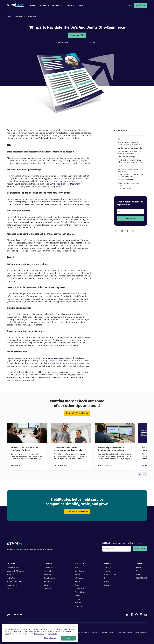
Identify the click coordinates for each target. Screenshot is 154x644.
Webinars (78, 603)
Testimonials (79, 589)
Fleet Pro (10, 589)
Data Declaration (110, 575)
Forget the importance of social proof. (129, 184)
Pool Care (47, 575)
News (106, 578)
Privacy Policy (53, 634)
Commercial (48, 567)
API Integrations (13, 567)
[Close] (75, 627)
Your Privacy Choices (107, 632)
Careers (107, 571)
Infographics (79, 578)
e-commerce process (56, 358)
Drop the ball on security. (127, 180)
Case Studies (79, 571)
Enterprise (47, 589)
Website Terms (39, 634)
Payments (11, 575)
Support (139, 567)
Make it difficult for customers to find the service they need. (131, 175)
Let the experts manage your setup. (131, 148)
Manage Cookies (50, 638)
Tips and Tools (80, 592)
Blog (76, 567)
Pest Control (48, 571)
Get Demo (140, 5)
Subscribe (131, 219)
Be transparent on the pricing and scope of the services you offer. (130, 152)
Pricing (107, 582)
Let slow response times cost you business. (130, 170)
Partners (107, 585)
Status (138, 575)
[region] (40, 633)
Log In (130, 5)
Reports (78, 585)
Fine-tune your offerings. (127, 157)
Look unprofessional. (126, 189)
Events (77, 599)
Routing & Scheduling (15, 582)
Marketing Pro (12, 585)
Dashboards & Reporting (16, 571)
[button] (131, 219)
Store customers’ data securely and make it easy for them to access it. (130, 143)
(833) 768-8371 (141, 578)
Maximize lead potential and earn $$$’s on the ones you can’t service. (131, 161)
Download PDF (77, 35)
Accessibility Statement (81, 632)
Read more (16, 466)
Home (9, 17)
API (137, 571)
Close (68, 638)
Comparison (79, 606)
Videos (77, 596)
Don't (120, 166)
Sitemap (94, 632)
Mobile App (11, 578)
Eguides (78, 575)
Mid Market (48, 585)
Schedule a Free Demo (77, 413)
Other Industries (49, 578)
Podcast (78, 582)
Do (119, 139)
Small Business (49, 582)
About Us (108, 567)
